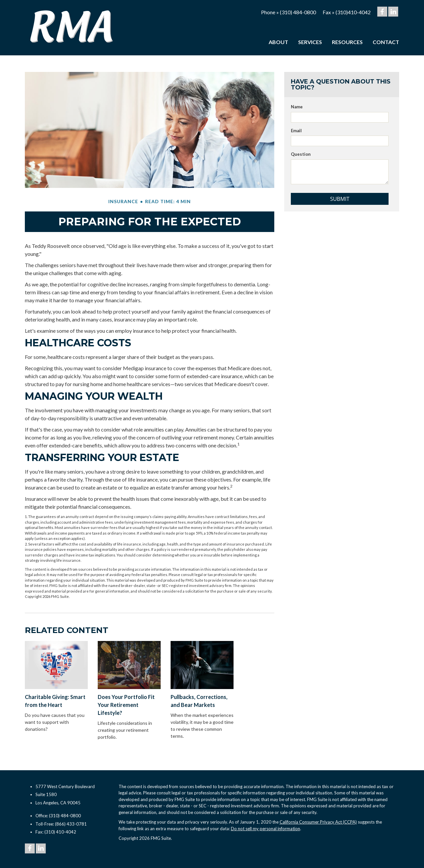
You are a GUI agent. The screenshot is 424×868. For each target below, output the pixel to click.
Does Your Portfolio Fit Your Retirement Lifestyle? (126, 705)
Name (297, 107)
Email (296, 131)
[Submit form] (340, 199)
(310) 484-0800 (298, 12)
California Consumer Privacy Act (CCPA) (318, 822)
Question (301, 154)
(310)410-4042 (353, 12)
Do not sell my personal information (265, 829)
